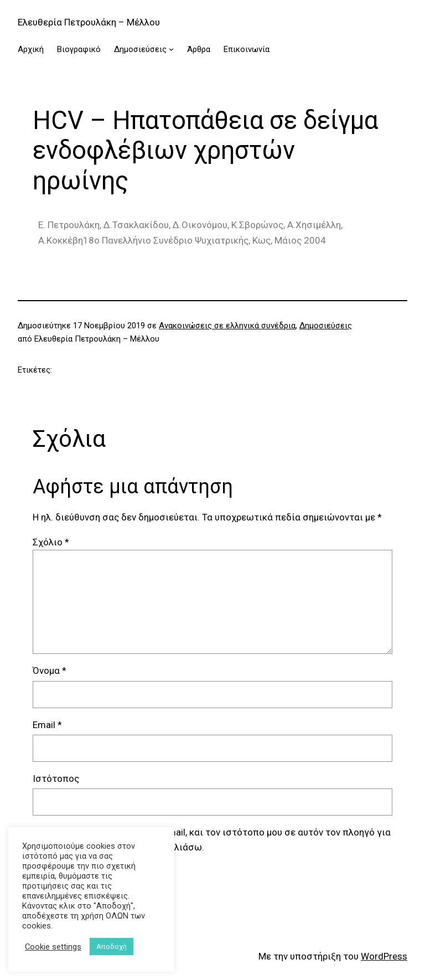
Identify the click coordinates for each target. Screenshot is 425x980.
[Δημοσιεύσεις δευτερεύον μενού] (171, 49)
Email (47, 725)
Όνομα (50, 670)
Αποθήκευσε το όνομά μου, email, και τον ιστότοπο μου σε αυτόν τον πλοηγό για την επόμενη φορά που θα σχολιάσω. (218, 840)
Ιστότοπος (56, 778)
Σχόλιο (51, 542)
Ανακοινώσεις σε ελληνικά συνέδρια (227, 326)
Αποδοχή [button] (112, 947)
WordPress (384, 956)
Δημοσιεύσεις (326, 326)
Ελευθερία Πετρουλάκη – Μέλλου (89, 22)
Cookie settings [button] (53, 947)
